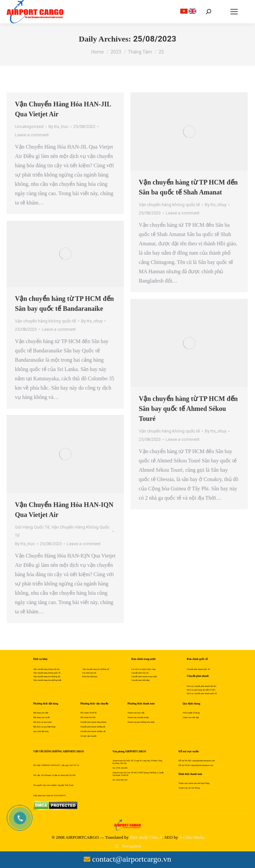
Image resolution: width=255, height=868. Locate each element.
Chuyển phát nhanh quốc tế (198, 669)
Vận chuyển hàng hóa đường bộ (96, 669)
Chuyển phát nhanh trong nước (144, 677)
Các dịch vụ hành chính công (144, 669)
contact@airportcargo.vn (131, 859)
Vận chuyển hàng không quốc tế (169, 205)
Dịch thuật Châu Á (146, 837)
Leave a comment (32, 135)
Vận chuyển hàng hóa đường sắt (47, 677)
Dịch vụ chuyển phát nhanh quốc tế (202, 693)
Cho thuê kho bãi (89, 673)
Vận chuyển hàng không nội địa (46, 669)
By (58, 126)
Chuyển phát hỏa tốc (140, 673)
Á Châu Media (192, 837)
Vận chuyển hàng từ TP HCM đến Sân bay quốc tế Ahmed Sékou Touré (188, 409)
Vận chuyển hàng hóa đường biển (47, 680)
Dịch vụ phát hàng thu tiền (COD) (201, 690)
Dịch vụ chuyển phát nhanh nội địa (202, 686)
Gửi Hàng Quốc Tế (32, 527)
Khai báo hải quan (90, 677)
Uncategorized (29, 126)
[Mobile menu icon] (234, 12)
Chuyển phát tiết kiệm (141, 680)
